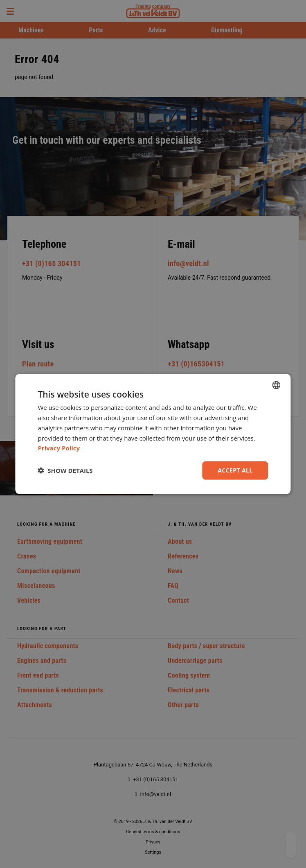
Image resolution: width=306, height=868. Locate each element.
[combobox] (277, 385)
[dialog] (153, 434)
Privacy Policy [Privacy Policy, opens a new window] (59, 448)
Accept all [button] (235, 470)
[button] (65, 470)
